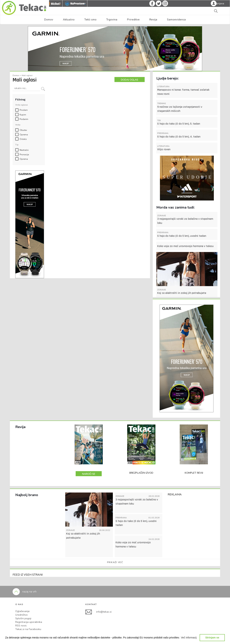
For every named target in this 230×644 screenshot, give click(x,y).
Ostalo (23, 139)
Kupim (23, 115)
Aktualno (69, 20)
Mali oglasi (27, 75)
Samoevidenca (176, 20)
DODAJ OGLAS (130, 80)
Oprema (24, 135)
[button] (189, 638)
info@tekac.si (104, 612)
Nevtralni (24, 150)
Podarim (24, 119)
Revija (153, 20)
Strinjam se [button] (212, 638)
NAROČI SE (89, 474)
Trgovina (112, 20)
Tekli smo (90, 20)
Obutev (23, 130)
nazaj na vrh (25, 592)
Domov (49, 20)
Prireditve (133, 20)
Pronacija (24, 155)
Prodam (24, 110)
